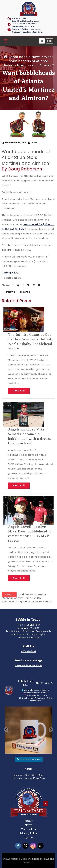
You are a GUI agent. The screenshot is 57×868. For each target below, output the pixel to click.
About (29, 820)
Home (12, 57)
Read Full (19, 391)
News (29, 824)
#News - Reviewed (18, 292)
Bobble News (30, 57)
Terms (29, 837)
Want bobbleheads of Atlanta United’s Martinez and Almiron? (27, 158)
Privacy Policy (29, 833)
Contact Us (29, 829)
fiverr (34, 143)
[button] (5, 41)
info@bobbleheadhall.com (26, 21)
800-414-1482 (19, 18)
